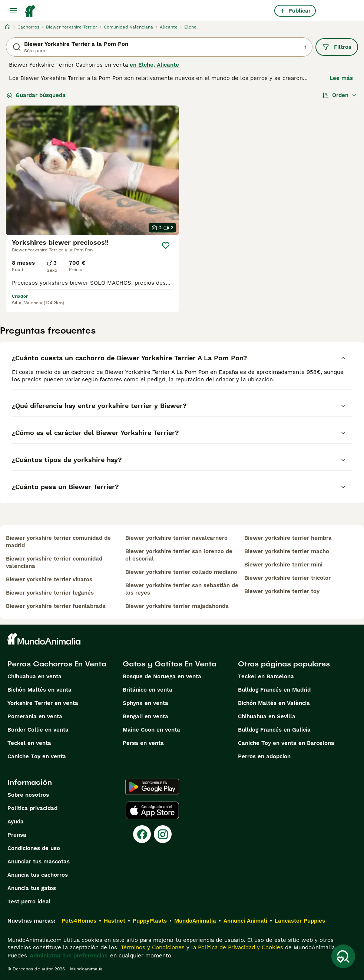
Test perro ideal (29, 902)
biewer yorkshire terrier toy (282, 591)
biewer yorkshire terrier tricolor (287, 578)
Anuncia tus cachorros (38, 875)
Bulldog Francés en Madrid (274, 690)
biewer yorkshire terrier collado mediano (181, 572)
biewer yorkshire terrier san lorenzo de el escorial (179, 555)
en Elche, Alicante (154, 65)
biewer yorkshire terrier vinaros (49, 579)
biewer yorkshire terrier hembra (288, 538)
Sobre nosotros (28, 795)
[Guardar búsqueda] (343, 956)
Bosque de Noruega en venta (162, 676)
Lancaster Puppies (300, 921)
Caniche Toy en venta (37, 756)
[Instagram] (163, 834)
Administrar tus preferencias (69, 956)
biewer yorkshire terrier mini (283, 565)
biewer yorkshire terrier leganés (50, 593)
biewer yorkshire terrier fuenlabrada (56, 606)
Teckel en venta (29, 743)
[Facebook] (142, 834)
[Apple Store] (152, 810)
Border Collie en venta (38, 730)
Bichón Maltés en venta (39, 690)
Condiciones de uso (34, 848)
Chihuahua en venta (34, 676)
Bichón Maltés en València (274, 703)
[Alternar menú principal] (13, 11)
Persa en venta (143, 743)
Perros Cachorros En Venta (57, 664)
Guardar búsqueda (36, 95)
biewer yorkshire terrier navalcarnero (176, 538)
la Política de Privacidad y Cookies (236, 947)
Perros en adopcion (264, 756)
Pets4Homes (79, 921)
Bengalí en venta (145, 716)
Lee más (341, 78)
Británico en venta (148, 690)
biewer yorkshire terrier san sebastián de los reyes (182, 589)
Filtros (337, 47)
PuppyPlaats (150, 921)
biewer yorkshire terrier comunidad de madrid (58, 542)
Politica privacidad (32, 808)
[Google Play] (152, 787)
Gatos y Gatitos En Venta (170, 664)
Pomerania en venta (35, 716)
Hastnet (115, 921)
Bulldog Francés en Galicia (274, 730)
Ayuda (16, 822)
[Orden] (340, 95)
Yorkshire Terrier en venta (43, 703)
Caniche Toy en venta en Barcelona (286, 743)
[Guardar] (166, 245)
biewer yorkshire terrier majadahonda (177, 606)
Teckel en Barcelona (266, 676)
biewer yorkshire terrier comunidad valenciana (54, 562)
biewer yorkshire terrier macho (287, 551)
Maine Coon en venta (151, 730)
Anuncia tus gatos (32, 888)
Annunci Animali (245, 921)
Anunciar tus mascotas (39, 862)
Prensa (17, 835)
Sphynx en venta (145, 703)
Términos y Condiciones (152, 947)
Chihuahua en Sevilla (267, 716)
